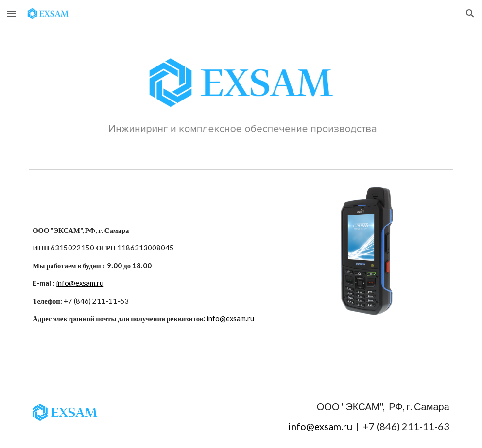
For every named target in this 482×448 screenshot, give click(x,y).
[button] (12, 13)
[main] (168, 275)
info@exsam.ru (80, 283)
